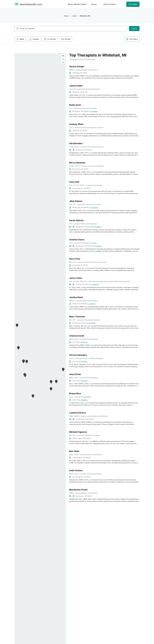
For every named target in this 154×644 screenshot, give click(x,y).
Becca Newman (77, 163)
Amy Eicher (75, 374)
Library (94, 4)
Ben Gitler (74, 451)
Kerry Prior (75, 259)
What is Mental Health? (77, 4)
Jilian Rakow (76, 201)
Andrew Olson (77, 240)
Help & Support (110, 4)
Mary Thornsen (77, 317)
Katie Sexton (76, 470)
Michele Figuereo (78, 432)
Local (74, 16)
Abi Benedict (76, 143)
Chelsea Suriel (77, 336)
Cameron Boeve (78, 413)
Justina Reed (76, 297)
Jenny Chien (76, 278)
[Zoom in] (63, 56)
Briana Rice (75, 393)
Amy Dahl (74, 182)
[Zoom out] (63, 59)
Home (66, 16)
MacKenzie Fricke (78, 490)
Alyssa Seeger (77, 66)
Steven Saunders (78, 355)
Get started (133, 4)
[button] (18, 348)
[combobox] (71, 29)
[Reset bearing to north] (63, 63)
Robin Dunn (75, 105)
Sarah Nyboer (76, 220)
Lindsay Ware (76, 124)
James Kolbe (76, 86)
